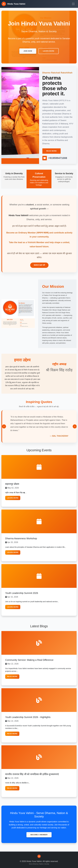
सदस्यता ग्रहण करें (39, 265)
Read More (52, 151)
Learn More (13, 498)
